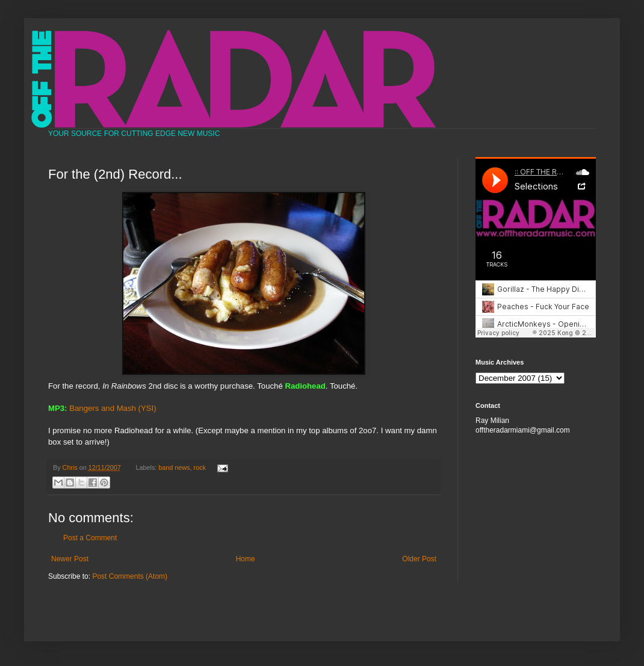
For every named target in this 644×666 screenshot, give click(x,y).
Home (246, 559)
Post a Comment (90, 538)
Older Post (419, 559)
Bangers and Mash (103, 408)
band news (174, 467)
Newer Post (70, 559)
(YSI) (147, 408)
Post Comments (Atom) (130, 576)
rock (200, 467)
